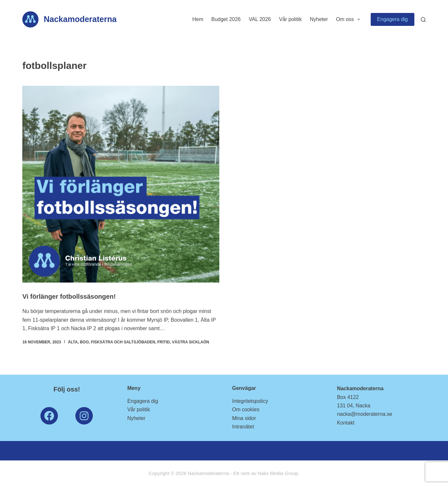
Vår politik (290, 19)
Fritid (164, 342)
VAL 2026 (260, 19)
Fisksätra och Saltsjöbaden (123, 342)
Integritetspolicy (250, 401)
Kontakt (346, 423)
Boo (84, 342)
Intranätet (243, 427)
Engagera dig (393, 19)
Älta (73, 342)
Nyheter (319, 19)
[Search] (423, 20)
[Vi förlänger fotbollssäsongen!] (121, 184)
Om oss (349, 19)
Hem (198, 19)
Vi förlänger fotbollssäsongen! (69, 297)
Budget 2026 (226, 19)
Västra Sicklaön (191, 342)
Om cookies (246, 409)
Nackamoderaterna (80, 19)
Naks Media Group (278, 473)
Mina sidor (244, 418)
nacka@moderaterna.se (365, 414)
